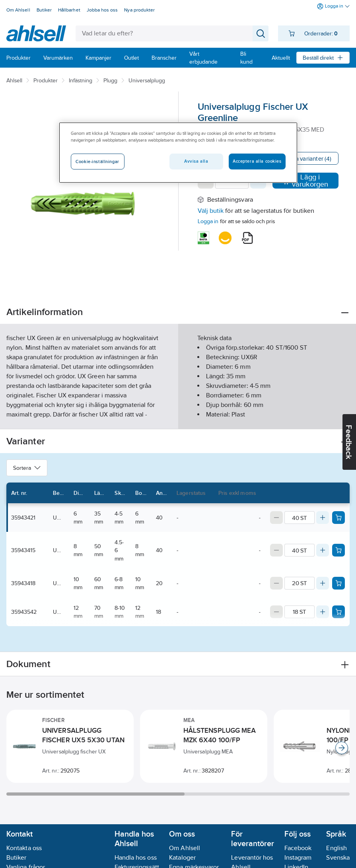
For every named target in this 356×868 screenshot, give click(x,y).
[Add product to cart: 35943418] (338, 583)
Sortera (27, 468)
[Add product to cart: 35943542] (338, 612)
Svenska (338, 857)
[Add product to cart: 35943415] (338, 550)
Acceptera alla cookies (257, 162)
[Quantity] (300, 518)
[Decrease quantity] (276, 518)
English (337, 848)
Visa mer (178, 416)
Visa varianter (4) (309, 159)
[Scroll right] (342, 748)
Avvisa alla (196, 162)
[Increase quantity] (323, 518)
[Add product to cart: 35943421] (338, 518)
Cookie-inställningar (97, 162)
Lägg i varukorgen (305, 181)
